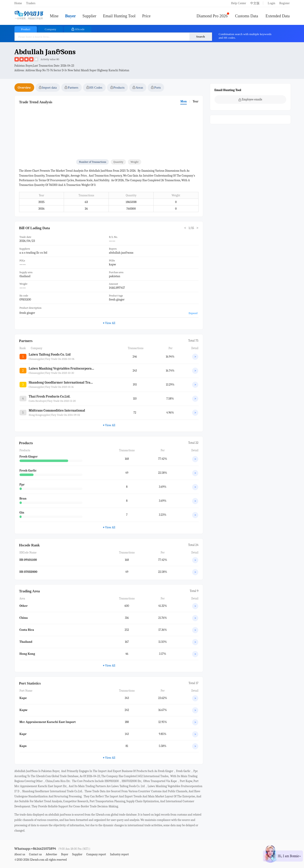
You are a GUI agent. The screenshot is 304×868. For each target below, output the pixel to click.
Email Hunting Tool (119, 16)
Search (200, 37)
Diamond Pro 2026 (212, 16)
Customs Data (247, 16)
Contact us (35, 854)
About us (20, 854)
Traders (31, 3)
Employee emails (250, 100)
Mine (54, 16)
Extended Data (278, 16)
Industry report (119, 854)
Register (285, 3)
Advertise (51, 854)
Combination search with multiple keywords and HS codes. (245, 36)
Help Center (238, 3)
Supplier (89, 16)
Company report (96, 854)
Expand (193, 313)
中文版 (255, 3)
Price (146, 16)
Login (271, 3)
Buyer (70, 16)
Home (18, 3)
